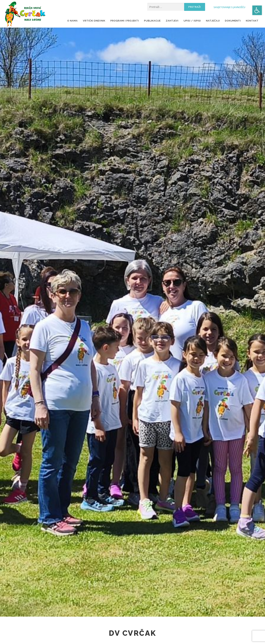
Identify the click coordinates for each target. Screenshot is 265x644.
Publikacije (152, 21)
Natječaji (213, 21)
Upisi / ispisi (192, 21)
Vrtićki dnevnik (94, 21)
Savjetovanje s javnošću (222, 7)
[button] (257, 10)
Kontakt (252, 21)
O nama (72, 21)
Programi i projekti (125, 21)
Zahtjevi (172, 21)
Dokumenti (233, 21)
